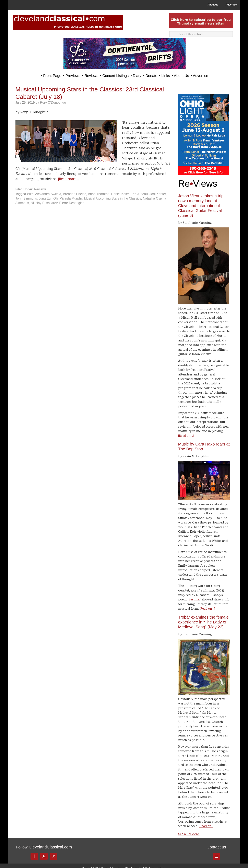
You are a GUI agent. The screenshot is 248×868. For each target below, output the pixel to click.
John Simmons (26, 198)
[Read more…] (69, 179)
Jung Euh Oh (48, 198)
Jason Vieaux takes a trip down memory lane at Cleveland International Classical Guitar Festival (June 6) (201, 206)
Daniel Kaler (120, 194)
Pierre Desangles (72, 203)
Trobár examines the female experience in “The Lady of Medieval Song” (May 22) (203, 622)
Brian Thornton (99, 194)
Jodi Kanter (158, 194)
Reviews (40, 189)
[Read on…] (186, 436)
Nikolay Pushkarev (44, 203)
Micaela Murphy (71, 198)
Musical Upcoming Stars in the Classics (113, 198)
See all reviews (189, 834)
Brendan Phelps (74, 194)
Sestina (194, 600)
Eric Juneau (139, 194)
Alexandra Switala (48, 194)
